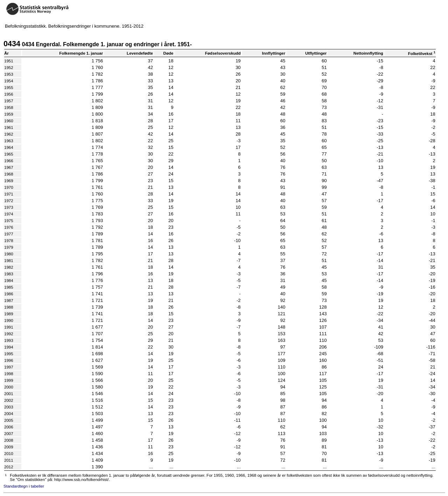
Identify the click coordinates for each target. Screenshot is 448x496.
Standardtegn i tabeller (24, 486)
